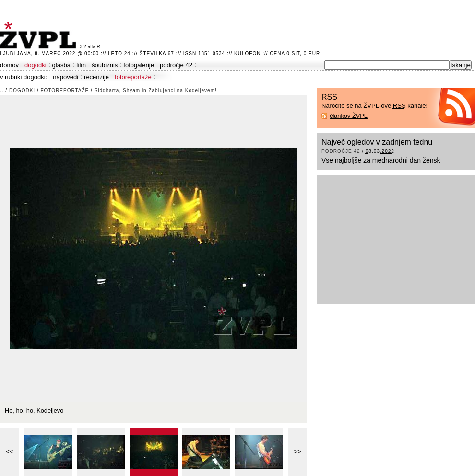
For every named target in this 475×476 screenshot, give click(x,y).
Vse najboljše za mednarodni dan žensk (381, 160)
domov (9, 65)
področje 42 (176, 65)
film (81, 65)
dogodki (36, 65)
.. (2, 90)
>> (298, 451)
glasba (61, 65)
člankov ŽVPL (349, 116)
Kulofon (247, 53)
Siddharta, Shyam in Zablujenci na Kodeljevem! (156, 90)
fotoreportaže (133, 77)
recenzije (96, 77)
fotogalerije (139, 65)
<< (10, 451)
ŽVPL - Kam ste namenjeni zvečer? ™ (40, 35)
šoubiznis (105, 65)
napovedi (65, 77)
